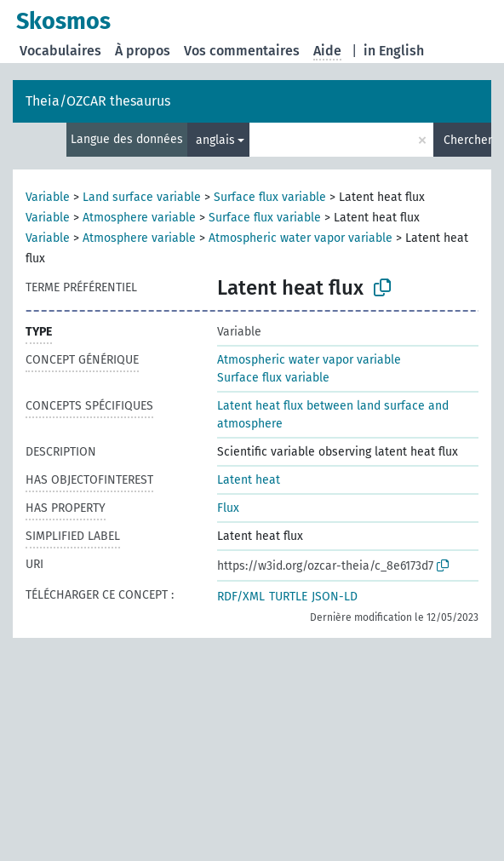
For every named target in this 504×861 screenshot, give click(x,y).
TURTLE (288, 597)
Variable (48, 197)
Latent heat (249, 480)
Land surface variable (142, 197)
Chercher (467, 140)
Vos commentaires (242, 51)
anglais (215, 140)
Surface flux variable (270, 197)
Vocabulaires (60, 51)
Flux (228, 508)
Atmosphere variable (139, 218)
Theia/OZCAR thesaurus (98, 101)
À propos (143, 51)
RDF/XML (241, 597)
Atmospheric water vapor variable (301, 238)
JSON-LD (335, 597)
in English (394, 51)
